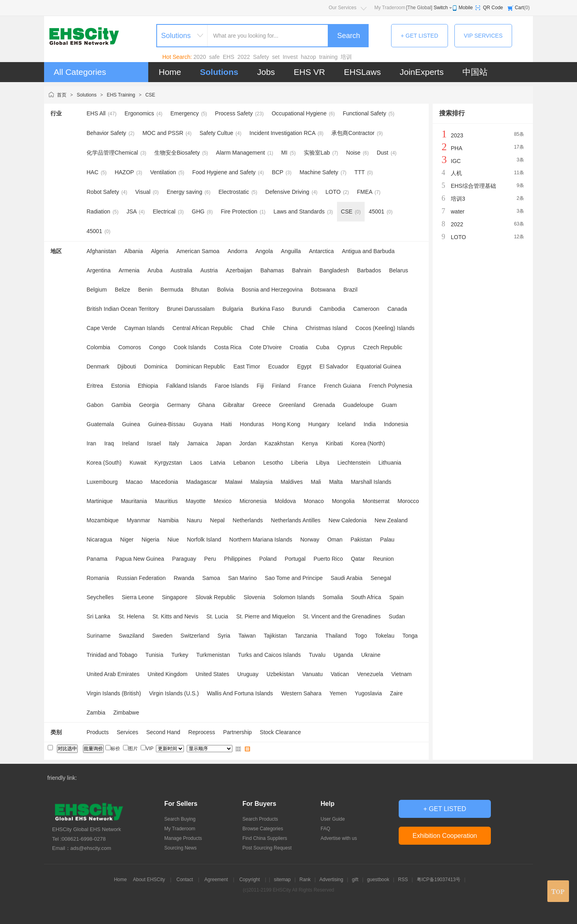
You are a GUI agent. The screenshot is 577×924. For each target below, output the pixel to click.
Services (127, 732)
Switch (441, 8)
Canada (397, 309)
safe (214, 57)
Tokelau (385, 636)
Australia (181, 270)
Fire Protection (239, 211)
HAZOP (124, 172)
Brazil (350, 290)
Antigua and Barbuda (368, 251)
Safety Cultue (216, 133)
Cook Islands (190, 347)
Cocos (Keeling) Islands (385, 328)
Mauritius (166, 501)
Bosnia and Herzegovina (272, 290)
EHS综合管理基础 (473, 186)
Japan (224, 443)
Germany (179, 405)
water (458, 211)
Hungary (319, 424)
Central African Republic (202, 328)
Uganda (343, 655)
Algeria (160, 251)
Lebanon (244, 463)
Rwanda (184, 578)
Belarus (398, 270)
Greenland (292, 405)
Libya (323, 463)
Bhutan (200, 290)
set (276, 57)
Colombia (98, 347)
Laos (196, 463)
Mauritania (134, 501)
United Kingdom (167, 674)
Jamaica (198, 443)
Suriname (99, 636)
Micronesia (253, 501)
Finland (281, 386)
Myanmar (138, 520)
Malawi (234, 482)
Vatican (340, 674)
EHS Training (121, 95)
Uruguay (248, 674)
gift (355, 880)
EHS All (96, 113)
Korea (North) (368, 443)
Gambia (121, 405)
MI (284, 153)
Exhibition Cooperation (445, 836)
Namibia (168, 520)
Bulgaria (233, 309)
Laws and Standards (299, 211)
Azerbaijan (239, 270)
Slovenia (254, 597)
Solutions (219, 72)
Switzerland (195, 636)
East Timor (247, 366)
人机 (456, 173)
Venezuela (370, 674)
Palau (387, 540)
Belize (123, 290)
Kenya (310, 443)
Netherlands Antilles (296, 520)
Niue (173, 540)
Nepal (217, 520)
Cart (520, 8)
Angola (264, 251)
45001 (376, 211)
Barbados (369, 270)
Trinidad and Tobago (112, 655)
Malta (336, 482)
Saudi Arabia (346, 578)
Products (98, 732)
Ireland (130, 443)
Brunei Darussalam (191, 309)
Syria (224, 636)
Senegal (381, 578)
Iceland (346, 424)
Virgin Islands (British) (114, 693)
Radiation (98, 211)
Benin (145, 290)
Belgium (97, 290)
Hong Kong (286, 424)
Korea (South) (104, 463)
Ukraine (371, 655)
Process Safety (234, 113)
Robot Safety (103, 192)
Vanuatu (312, 674)
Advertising (331, 880)
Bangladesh (334, 270)
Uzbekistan (280, 674)
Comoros (130, 347)
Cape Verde (101, 328)
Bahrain (302, 270)
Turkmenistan (213, 655)
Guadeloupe (358, 405)
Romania (98, 578)
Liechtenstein (354, 463)
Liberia (300, 463)
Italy (174, 443)
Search (348, 36)
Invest (290, 57)
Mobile (466, 8)
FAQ (325, 829)
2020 (200, 57)
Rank (305, 880)
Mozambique (103, 520)
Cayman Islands (144, 328)
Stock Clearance (280, 732)
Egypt (304, 366)
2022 (244, 57)
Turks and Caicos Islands (269, 655)
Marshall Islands (371, 482)
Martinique (100, 501)
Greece (262, 405)
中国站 (475, 72)
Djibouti (127, 366)
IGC (456, 161)
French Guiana (342, 386)
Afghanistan (101, 251)
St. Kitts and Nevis (176, 616)
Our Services (342, 8)
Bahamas (272, 270)
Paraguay (184, 559)
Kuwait (138, 463)
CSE (150, 95)
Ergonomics (139, 113)
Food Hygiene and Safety (224, 172)
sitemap (282, 880)
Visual (143, 192)
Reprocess (202, 732)
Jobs (266, 72)
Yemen (338, 693)
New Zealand (391, 520)
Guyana (203, 424)
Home (170, 72)
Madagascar (201, 482)
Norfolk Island (204, 540)
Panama (97, 559)
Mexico (222, 501)
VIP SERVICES (483, 36)
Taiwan (247, 636)
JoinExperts (422, 72)
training (329, 57)
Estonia (120, 386)
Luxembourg (102, 482)
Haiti (226, 424)
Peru (210, 559)
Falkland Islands (187, 386)
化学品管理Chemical (112, 153)
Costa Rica (228, 347)
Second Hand (163, 732)
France (307, 386)
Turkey (180, 655)
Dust (382, 153)
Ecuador (278, 366)
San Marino (242, 578)
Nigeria (150, 540)
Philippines (238, 559)
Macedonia (164, 482)
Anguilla (291, 251)
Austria (209, 270)
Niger (127, 540)
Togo (361, 636)
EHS (229, 57)
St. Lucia (217, 616)
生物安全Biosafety (177, 153)
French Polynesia (391, 386)
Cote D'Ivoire (266, 347)
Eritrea (95, 386)
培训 (346, 57)
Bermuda (172, 290)
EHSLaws (362, 72)
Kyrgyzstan (168, 463)
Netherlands (248, 520)
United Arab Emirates (113, 674)
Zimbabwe (126, 713)
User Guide (333, 819)
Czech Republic (383, 347)
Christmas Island (327, 328)
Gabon (95, 405)
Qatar (358, 559)
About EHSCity (149, 880)
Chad (247, 328)
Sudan (397, 616)
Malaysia (261, 482)
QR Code (493, 8)
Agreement (216, 880)
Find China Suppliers (265, 838)
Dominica (156, 366)
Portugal (295, 559)
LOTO (333, 192)
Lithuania (390, 463)
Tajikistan (275, 636)
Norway (310, 540)
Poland (268, 559)
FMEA (365, 192)
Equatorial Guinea (379, 366)
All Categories (80, 72)
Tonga (410, 636)
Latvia (218, 463)
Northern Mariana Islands (261, 540)
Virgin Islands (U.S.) (174, 693)
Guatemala (100, 424)
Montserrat (376, 501)
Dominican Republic (201, 366)
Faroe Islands (232, 386)
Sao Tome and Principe (294, 578)
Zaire (396, 693)
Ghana (206, 405)
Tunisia (154, 655)
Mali (316, 482)
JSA (132, 211)
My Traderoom (390, 8)
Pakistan (361, 540)
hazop (309, 57)
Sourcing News (181, 848)
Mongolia (343, 501)
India (369, 424)
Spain (396, 597)
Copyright (249, 880)
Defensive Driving (287, 192)
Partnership (238, 732)
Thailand (336, 636)
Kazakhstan (279, 443)
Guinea (131, 424)
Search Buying (180, 819)
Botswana (323, 290)
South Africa (366, 597)
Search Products (260, 819)
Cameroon (366, 309)
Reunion (383, 559)
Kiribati (334, 443)
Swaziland (131, 636)
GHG (198, 211)
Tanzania (306, 636)
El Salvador (334, 366)
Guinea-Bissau (167, 424)
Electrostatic (234, 192)
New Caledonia (348, 520)
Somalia (333, 597)
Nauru (194, 520)
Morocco (408, 501)
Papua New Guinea (140, 559)
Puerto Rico (328, 559)
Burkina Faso (268, 309)
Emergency (185, 113)
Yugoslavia (368, 693)
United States (212, 674)
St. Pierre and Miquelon (265, 616)
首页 (62, 95)
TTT (360, 172)
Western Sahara (301, 693)
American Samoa (198, 251)
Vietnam (401, 674)
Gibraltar (234, 405)
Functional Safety (365, 113)
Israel (154, 443)
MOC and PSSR (163, 133)
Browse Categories (263, 829)
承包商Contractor (353, 133)
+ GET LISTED (420, 36)
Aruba (155, 270)
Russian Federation (141, 578)
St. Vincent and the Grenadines (342, 616)
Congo (157, 347)
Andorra (238, 251)
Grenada (324, 405)
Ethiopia (148, 386)
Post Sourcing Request (267, 848)
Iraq (109, 443)
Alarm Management (240, 153)
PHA (457, 148)
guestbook (378, 880)
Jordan (248, 443)
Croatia (299, 347)
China (290, 328)
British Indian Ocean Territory (123, 309)
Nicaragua (99, 540)
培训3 (458, 199)
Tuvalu (317, 655)
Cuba (322, 347)
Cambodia (332, 309)
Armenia (129, 270)
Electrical (164, 211)
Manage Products (183, 838)
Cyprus (346, 347)
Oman (335, 540)
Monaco (314, 501)
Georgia (149, 405)
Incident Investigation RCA (282, 133)
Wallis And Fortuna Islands (240, 693)
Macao (134, 482)
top (558, 891)
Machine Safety (319, 172)
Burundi (302, 309)
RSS (403, 880)
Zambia (96, 713)
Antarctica (321, 251)
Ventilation (163, 172)
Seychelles (100, 597)
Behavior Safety (106, 133)
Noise (353, 153)
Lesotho (273, 463)
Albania (134, 251)
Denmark (98, 366)
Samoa (211, 578)
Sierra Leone (138, 597)
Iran (91, 443)
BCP (277, 172)
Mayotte (196, 501)
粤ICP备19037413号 (439, 880)
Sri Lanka (98, 616)
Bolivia (225, 290)
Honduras (252, 424)
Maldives (292, 482)
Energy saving (185, 192)
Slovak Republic (216, 597)
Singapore (175, 597)
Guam (389, 405)
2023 (457, 135)
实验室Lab (317, 153)
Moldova (285, 501)
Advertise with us (339, 838)
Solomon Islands (294, 597)
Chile (268, 328)
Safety (261, 57)
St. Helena (131, 616)
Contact (185, 880)
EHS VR (309, 72)
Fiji (260, 386)
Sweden (162, 636)
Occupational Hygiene (299, 113)
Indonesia (396, 424)
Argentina (99, 270)
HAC (93, 172)
